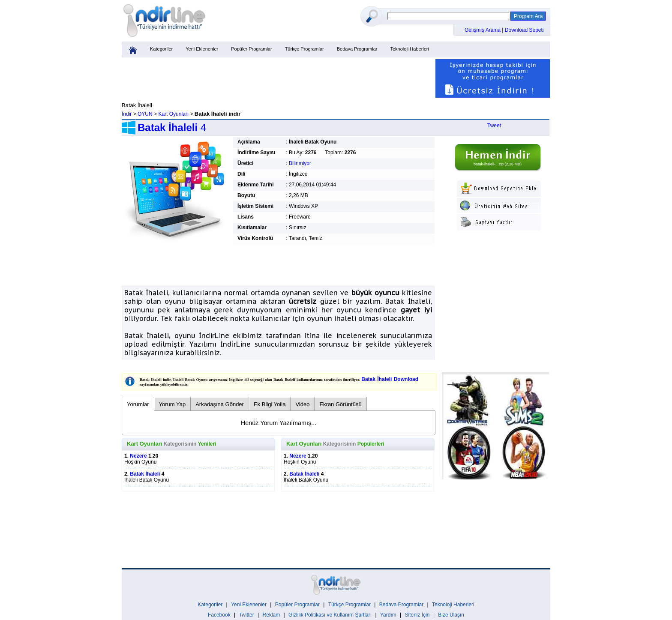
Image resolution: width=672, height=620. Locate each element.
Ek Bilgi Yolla (270, 404)
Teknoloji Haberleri (409, 49)
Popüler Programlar (251, 49)
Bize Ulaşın (451, 615)
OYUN (145, 114)
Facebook (219, 615)
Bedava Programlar (357, 49)
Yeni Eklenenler (202, 49)
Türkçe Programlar (304, 49)
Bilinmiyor (300, 163)
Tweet (494, 126)
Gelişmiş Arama (483, 30)
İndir (127, 114)
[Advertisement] (278, 78)
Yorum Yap (172, 404)
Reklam (271, 615)
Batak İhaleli (145, 474)
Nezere (138, 456)
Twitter (246, 615)
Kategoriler (161, 49)
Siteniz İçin (417, 615)
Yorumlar (138, 404)
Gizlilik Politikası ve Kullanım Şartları (330, 615)
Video (302, 404)
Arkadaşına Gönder (220, 404)
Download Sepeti (524, 30)
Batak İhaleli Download (390, 379)
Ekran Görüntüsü (340, 404)
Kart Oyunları (173, 114)
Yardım (388, 615)
